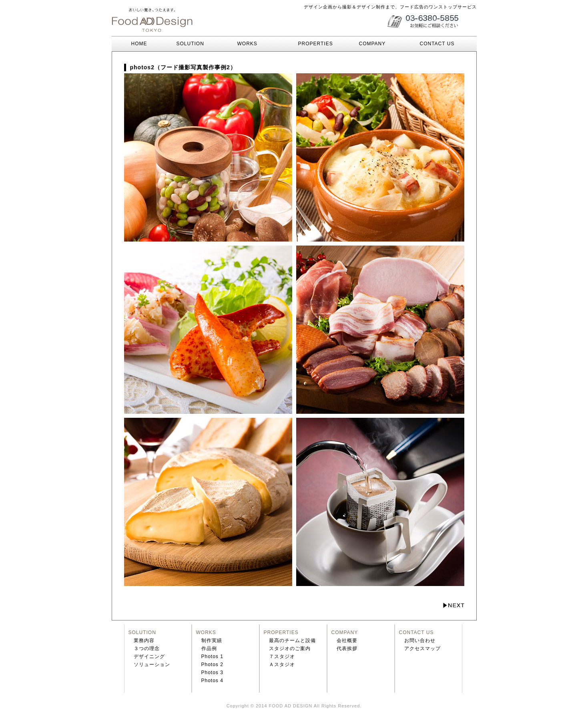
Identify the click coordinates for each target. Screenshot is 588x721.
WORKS (247, 44)
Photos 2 (212, 665)
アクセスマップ (422, 648)
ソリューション (152, 665)
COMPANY (372, 44)
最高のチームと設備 (292, 640)
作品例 (209, 648)
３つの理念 (147, 648)
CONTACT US (437, 44)
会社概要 (347, 640)
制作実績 (212, 640)
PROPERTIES (316, 44)
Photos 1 (212, 657)
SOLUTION (190, 44)
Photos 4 (212, 681)
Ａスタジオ (282, 665)
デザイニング (149, 657)
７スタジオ (282, 657)
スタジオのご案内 (290, 648)
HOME (131, 44)
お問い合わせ (420, 640)
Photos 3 (212, 673)
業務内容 (144, 640)
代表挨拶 (347, 648)
